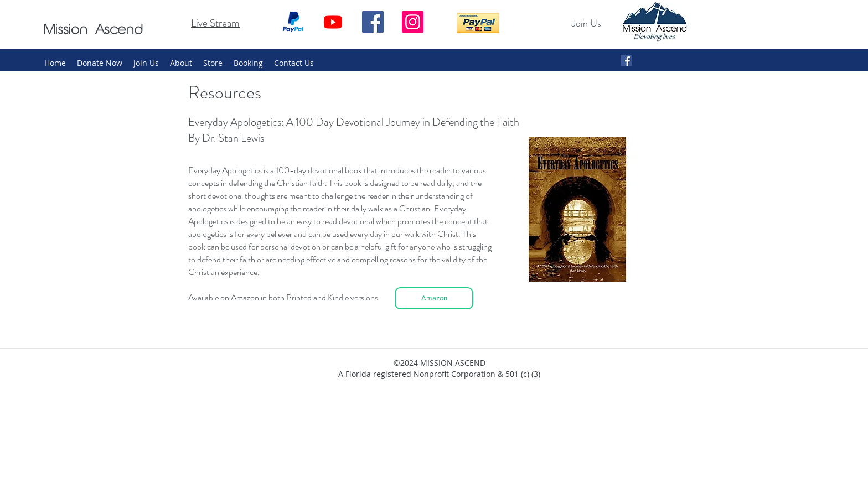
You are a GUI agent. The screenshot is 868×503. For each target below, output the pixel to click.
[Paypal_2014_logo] (293, 22)
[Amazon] (434, 298)
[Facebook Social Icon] (626, 60)
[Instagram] (413, 22)
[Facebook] (373, 22)
